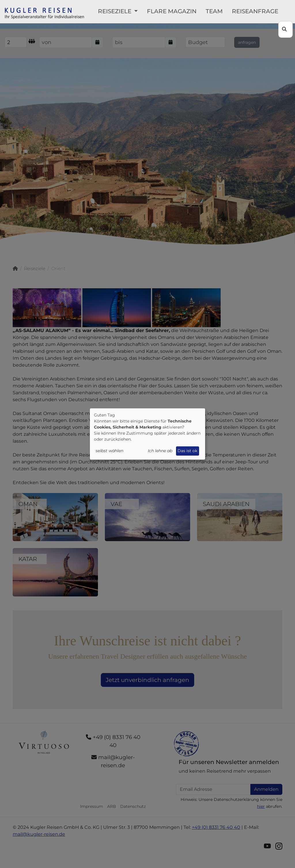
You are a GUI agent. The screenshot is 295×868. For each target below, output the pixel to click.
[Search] (285, 29)
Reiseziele (115, 11)
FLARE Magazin (172, 11)
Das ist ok (187, 451)
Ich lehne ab (160, 451)
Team (214, 11)
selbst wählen (109, 451)
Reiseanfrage (255, 11)
